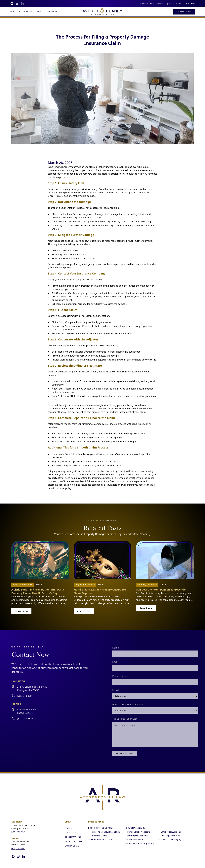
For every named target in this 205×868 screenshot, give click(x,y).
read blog (21, 611)
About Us (71, 832)
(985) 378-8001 (157, 3)
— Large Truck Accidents (170, 832)
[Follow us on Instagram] (17, 3)
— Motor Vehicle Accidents (138, 832)
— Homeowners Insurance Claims (104, 832)
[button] (21, 12)
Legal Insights (74, 841)
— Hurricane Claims (98, 836)
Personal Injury (135, 828)
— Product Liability (134, 839)
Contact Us (184, 12)
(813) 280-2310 (186, 3)
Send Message (133, 753)
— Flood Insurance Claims (100, 839)
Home (68, 828)
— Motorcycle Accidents (136, 836)
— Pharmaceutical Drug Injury (139, 843)
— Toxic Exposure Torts (169, 836)
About (39, 12)
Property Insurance (101, 828)
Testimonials (73, 837)
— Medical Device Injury (170, 839)
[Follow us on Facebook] (12, 3)
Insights (52, 12)
